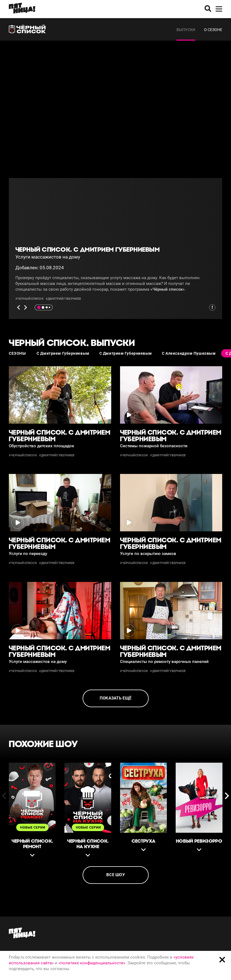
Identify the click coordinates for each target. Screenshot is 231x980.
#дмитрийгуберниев (63, 299)
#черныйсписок (29, 299)
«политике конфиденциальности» (92, 963)
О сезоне (213, 30)
